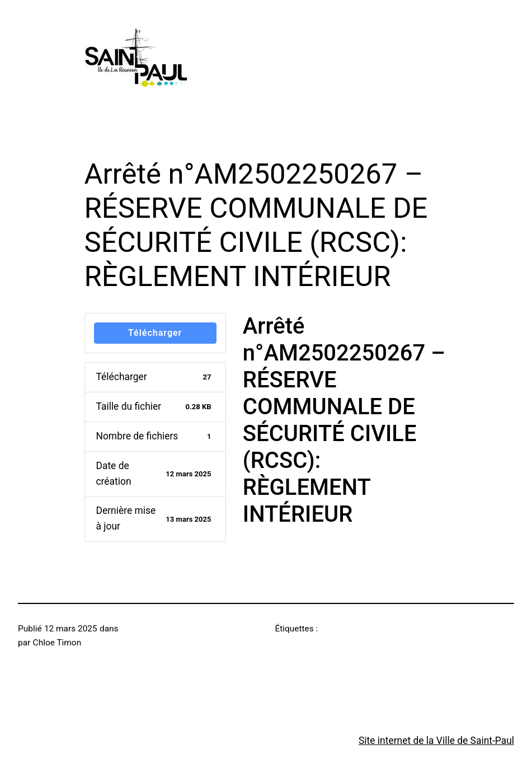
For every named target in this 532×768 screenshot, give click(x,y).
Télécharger (155, 333)
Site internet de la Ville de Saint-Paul (436, 741)
